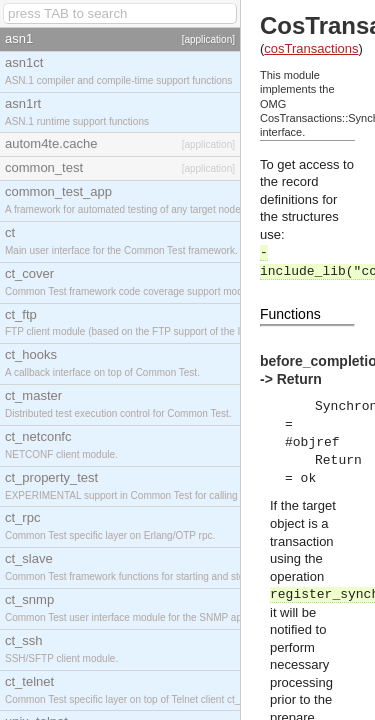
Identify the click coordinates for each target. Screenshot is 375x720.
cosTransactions (311, 48)
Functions (290, 314)
